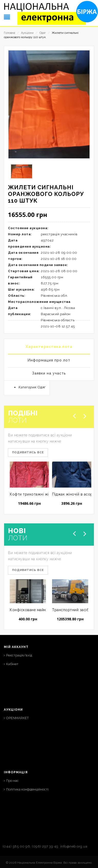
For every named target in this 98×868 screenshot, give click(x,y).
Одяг (43, 33)
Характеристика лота (49, 347)
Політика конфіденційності (27, 789)
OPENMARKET (17, 718)
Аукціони (27, 33)
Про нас (12, 781)
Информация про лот (49, 360)
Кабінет (12, 664)
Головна (9, 33)
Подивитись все (28, 452)
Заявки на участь (49, 373)
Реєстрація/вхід (19, 655)
